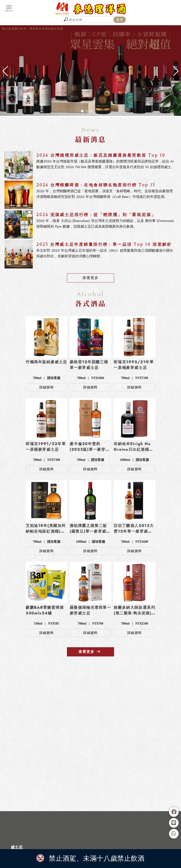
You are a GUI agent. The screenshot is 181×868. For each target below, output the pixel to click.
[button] (82, 111)
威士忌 (17, 847)
